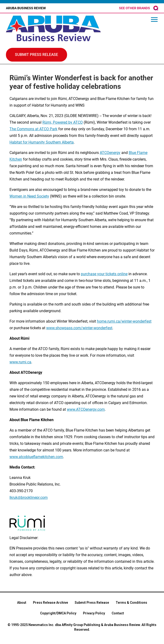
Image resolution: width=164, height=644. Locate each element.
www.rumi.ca (20, 362)
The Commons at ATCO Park (33, 129)
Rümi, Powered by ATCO (63, 122)
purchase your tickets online (104, 274)
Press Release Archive (50, 603)
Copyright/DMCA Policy (58, 613)
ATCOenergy (110, 153)
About (22, 603)
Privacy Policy (94, 613)
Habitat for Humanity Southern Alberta (42, 142)
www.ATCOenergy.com (86, 409)
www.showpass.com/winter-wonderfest (79, 328)
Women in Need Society (29, 196)
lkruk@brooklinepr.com (29, 498)
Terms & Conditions (131, 603)
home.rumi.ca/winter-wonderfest (124, 321)
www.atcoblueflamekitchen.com (36, 457)
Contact (118, 613)
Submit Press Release (92, 603)
